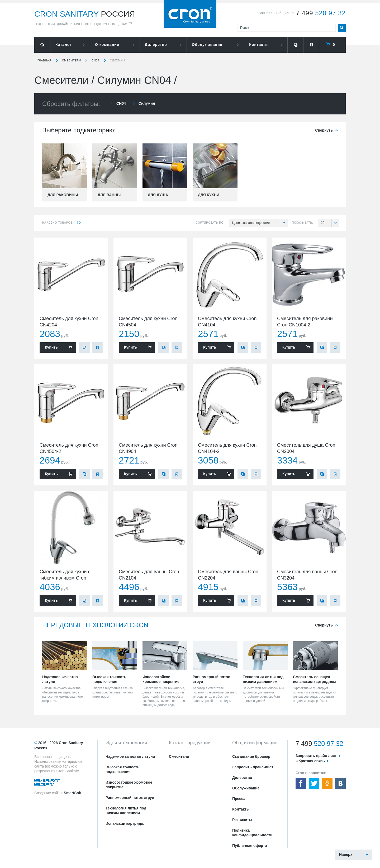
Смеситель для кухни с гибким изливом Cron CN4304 (65, 578)
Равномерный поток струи (130, 798)
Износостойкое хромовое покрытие (129, 785)
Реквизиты (242, 820)
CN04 (96, 61)
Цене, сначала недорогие (260, 223)
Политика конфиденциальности (252, 833)
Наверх (346, 855)
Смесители (72, 61)
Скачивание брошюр (251, 756)
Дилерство (156, 45)
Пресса (239, 799)
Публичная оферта (250, 846)
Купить (51, 347)
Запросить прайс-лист (253, 767)
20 (330, 223)
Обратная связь (310, 761)
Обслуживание (207, 45)
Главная (44, 61)
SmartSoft (72, 793)
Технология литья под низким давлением (126, 811)
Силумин (118, 61)
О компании (107, 45)
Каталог (63, 45)
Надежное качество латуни (130, 756)
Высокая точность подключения (122, 769)
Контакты (259, 45)
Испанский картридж (125, 823)
